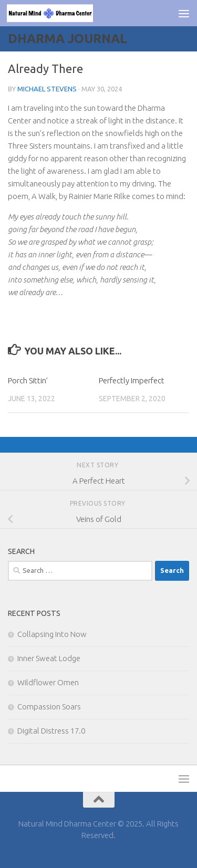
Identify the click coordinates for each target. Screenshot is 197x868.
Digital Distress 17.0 (51, 731)
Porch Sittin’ (28, 380)
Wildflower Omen (48, 682)
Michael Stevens (47, 89)
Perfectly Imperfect (132, 380)
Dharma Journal (68, 39)
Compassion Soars (49, 707)
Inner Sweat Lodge (49, 658)
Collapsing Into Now (52, 634)
